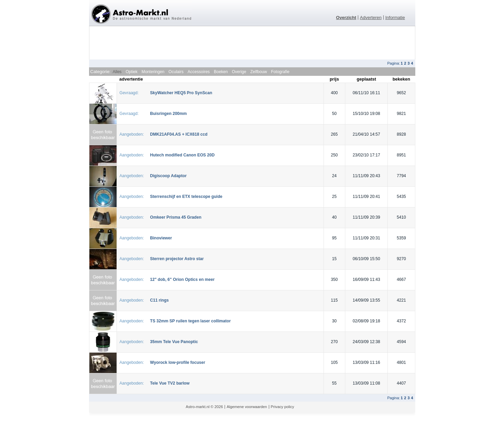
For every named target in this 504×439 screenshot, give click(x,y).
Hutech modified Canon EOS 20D (183, 155)
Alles (117, 72)
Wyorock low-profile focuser (178, 362)
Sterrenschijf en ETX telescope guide (186, 197)
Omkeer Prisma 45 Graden (176, 217)
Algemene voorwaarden (247, 407)
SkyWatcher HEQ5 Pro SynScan (181, 93)
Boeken (221, 72)
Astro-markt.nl (198, 407)
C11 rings (160, 300)
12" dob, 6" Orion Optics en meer (183, 280)
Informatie (395, 18)
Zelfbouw (258, 72)
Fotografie (280, 72)
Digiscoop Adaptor (169, 176)
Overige (239, 72)
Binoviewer (161, 238)
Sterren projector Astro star (177, 259)
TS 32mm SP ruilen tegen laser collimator (190, 321)
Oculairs (176, 72)
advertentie (131, 79)
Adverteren (371, 18)
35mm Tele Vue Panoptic (174, 342)
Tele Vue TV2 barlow (170, 383)
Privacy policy (283, 407)
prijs (334, 79)
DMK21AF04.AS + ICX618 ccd (179, 134)
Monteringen (153, 72)
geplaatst (367, 79)
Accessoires (199, 72)
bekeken (401, 79)
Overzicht (346, 18)
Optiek (132, 72)
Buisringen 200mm (169, 114)
